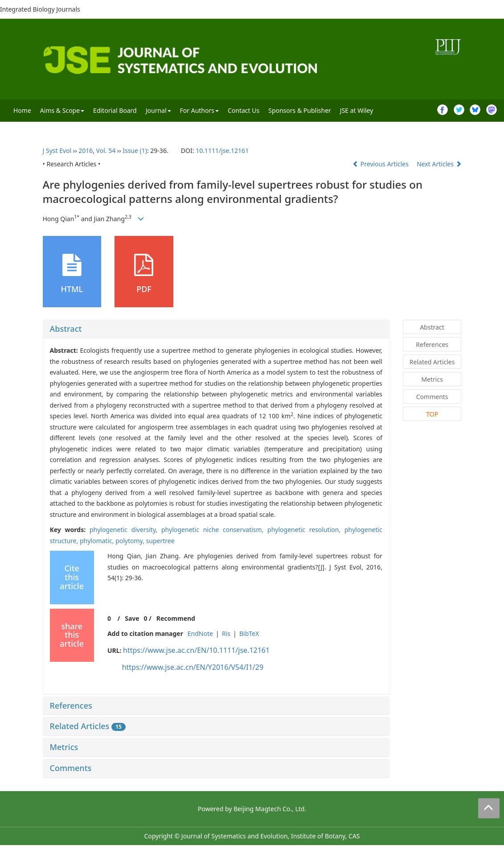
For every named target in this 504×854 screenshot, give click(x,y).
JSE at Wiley (356, 110)
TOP (432, 414)
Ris (226, 633)
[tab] (216, 329)
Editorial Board (115, 110)
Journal (158, 110)
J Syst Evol (57, 151)
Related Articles (88, 726)
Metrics (64, 747)
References (71, 705)
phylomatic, (98, 541)
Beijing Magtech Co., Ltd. (270, 809)
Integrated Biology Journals (40, 9)
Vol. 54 (106, 151)
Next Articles (439, 164)
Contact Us (244, 110)
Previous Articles (381, 164)
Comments (71, 768)
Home (22, 110)
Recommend (176, 618)
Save (132, 618)
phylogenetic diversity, (125, 530)
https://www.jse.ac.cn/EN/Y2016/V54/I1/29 (193, 667)
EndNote (200, 633)
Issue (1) (135, 151)
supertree (160, 541)
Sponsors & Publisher (300, 110)
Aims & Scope (62, 110)
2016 (86, 151)
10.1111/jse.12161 (222, 151)
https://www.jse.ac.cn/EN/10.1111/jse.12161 (196, 650)
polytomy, (131, 541)
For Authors (199, 110)
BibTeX (249, 633)
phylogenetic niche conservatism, (214, 530)
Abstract (66, 329)
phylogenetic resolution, (306, 530)
